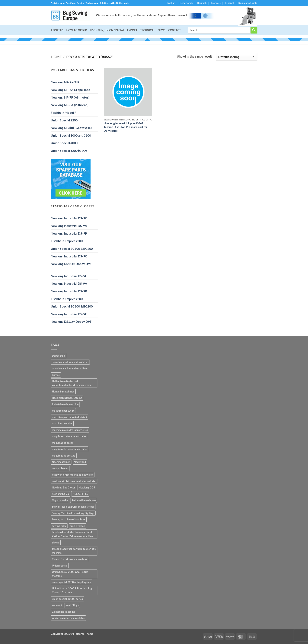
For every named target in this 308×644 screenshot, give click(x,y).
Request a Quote (248, 3)
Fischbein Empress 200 (67, 241)
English (171, 3)
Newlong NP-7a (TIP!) (66, 82)
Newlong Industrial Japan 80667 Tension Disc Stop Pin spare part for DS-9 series (126, 127)
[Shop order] (236, 57)
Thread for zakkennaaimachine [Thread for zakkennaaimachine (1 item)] (70, 559)
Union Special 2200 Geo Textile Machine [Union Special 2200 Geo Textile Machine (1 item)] (70, 574)
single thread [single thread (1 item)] (78, 526)
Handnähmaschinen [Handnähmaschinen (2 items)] (63, 391)
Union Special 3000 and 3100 (71, 135)
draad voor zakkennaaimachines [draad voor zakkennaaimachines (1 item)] (70, 362)
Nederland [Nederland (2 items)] (80, 462)
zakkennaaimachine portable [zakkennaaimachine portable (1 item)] (68, 618)
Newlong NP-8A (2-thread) (70, 105)
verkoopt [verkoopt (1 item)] (57, 605)
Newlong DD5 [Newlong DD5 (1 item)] (87, 487)
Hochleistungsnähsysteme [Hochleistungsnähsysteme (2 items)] (67, 398)
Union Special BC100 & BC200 (72, 248)
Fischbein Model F (63, 112)
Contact (175, 30)
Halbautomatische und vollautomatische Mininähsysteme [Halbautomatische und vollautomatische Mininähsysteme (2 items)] (72, 383)
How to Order (77, 30)
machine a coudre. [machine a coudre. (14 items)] (62, 423)
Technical (148, 30)
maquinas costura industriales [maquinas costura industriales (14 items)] (69, 436)
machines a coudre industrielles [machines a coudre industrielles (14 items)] (70, 430)
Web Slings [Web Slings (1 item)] (72, 605)
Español (229, 3)
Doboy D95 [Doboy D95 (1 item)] (59, 356)
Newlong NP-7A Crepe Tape (70, 90)
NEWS (162, 30)
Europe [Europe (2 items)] (56, 375)
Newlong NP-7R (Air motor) (70, 97)
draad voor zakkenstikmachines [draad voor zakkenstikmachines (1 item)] (70, 368)
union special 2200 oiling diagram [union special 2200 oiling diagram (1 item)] (71, 582)
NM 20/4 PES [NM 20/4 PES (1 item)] (80, 494)
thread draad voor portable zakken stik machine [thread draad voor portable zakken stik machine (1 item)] (74, 551)
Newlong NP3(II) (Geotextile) (71, 128)
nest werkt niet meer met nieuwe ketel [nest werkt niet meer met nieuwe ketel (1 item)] (74, 481)
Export (132, 30)
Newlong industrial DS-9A (69, 226)
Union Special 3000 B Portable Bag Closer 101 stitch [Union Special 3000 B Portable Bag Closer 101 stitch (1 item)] (72, 590)
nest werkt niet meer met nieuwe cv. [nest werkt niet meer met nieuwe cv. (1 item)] (73, 475)
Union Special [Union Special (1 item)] (60, 566)
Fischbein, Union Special (107, 30)
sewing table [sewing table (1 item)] (59, 526)
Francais (216, 3)
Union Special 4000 (64, 143)
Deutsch (202, 3)
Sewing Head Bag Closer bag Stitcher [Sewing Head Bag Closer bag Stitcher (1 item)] (73, 507)
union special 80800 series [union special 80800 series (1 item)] (67, 599)
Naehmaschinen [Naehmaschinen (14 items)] (61, 462)
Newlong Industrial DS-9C (69, 218)
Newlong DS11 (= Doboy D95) (72, 264)
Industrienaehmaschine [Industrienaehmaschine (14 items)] (65, 404)
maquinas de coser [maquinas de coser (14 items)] (62, 443)
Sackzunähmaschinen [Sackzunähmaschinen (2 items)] (84, 500)
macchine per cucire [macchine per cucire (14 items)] (63, 411)
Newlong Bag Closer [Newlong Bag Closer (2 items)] (64, 487)
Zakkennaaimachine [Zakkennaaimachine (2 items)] (63, 612)
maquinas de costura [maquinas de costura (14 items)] (64, 456)
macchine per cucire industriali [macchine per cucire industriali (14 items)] (69, 417)
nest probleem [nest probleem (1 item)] (60, 468)
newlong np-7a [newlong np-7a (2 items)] (60, 494)
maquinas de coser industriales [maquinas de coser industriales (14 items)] (70, 449)
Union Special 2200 (64, 120)
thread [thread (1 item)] (56, 542)
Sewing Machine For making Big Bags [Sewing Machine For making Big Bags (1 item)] (73, 513)
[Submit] (254, 30)
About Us (57, 30)
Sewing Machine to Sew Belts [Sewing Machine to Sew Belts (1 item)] (69, 519)
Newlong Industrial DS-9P (69, 233)
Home (56, 57)
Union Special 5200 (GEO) (69, 151)
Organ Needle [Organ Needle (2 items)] (60, 500)
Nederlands (186, 3)
